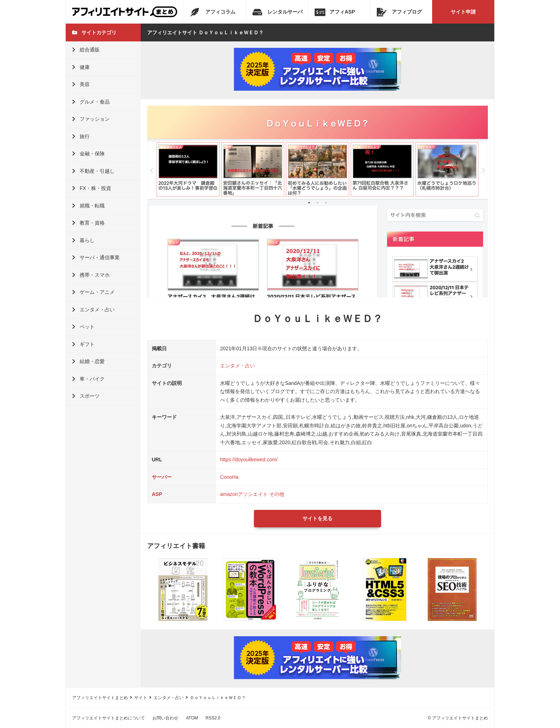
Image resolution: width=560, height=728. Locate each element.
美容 (81, 84)
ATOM (192, 718)
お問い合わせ (165, 718)
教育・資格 (88, 223)
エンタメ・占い (93, 310)
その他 (277, 494)
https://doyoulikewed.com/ (249, 460)
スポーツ (86, 396)
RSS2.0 (213, 718)
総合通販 (86, 50)
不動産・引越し (93, 171)
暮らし (83, 240)
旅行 (81, 136)
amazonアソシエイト (244, 494)
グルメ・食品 (91, 102)
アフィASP (335, 12)
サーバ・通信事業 (96, 257)
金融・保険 (88, 154)
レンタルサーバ (277, 12)
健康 (81, 67)
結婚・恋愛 (88, 361)
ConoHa (229, 477)
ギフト (83, 344)
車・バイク (88, 379)
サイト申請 (463, 12)
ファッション (91, 119)
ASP (157, 494)
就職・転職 (88, 206)
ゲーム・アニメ (93, 292)
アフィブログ (399, 12)
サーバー (162, 477)
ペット (83, 327)
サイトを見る (317, 518)
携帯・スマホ (91, 275)
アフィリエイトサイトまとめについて (109, 718)
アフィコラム (213, 12)
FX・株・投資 (92, 188)
